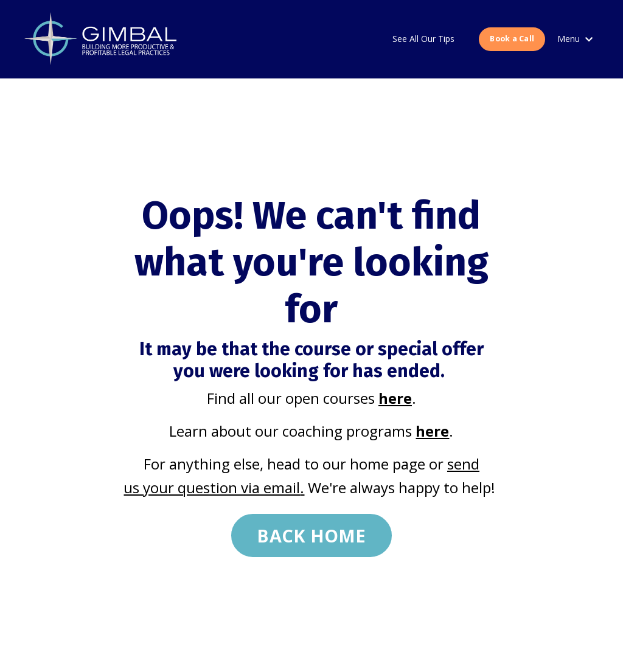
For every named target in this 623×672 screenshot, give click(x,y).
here (395, 398)
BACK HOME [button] (311, 535)
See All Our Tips (423, 39)
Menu (575, 39)
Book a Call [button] (512, 39)
